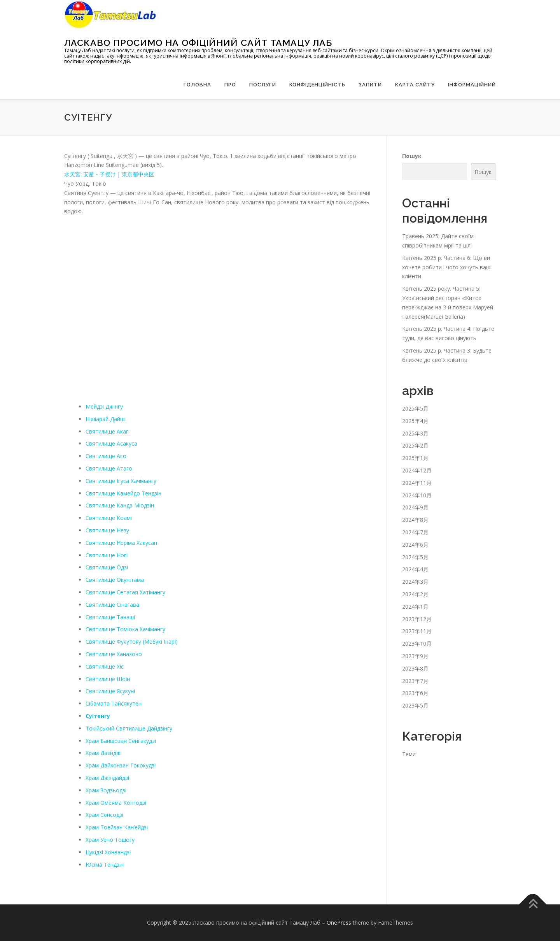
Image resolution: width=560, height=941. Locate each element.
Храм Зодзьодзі (106, 790)
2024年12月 (417, 470)
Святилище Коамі (109, 518)
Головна (197, 85)
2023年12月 (417, 619)
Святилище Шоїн (108, 679)
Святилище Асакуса (112, 443)
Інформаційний (472, 85)
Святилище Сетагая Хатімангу (126, 592)
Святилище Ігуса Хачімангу (121, 481)
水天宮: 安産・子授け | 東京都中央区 (109, 174)
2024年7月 (415, 532)
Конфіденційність (317, 85)
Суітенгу (98, 716)
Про (230, 85)
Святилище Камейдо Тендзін (124, 493)
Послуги (263, 85)
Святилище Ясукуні (110, 691)
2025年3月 (415, 433)
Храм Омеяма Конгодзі (116, 802)
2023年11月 (417, 631)
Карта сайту (415, 85)
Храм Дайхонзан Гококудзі (121, 765)
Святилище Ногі (107, 555)
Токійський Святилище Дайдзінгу (129, 728)
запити (370, 85)
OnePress (339, 923)
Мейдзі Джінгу (104, 406)
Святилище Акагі (108, 431)
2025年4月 (415, 421)
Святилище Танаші (110, 617)
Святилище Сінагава (113, 605)
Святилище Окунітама (115, 580)
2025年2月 (415, 445)
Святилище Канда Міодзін (120, 505)
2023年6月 (415, 693)
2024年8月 (415, 520)
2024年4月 (415, 569)
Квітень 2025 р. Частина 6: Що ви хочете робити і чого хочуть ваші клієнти (447, 267)
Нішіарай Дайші (106, 419)
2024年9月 (415, 507)
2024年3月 (415, 582)
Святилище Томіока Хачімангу (126, 629)
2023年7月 (415, 680)
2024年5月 (415, 557)
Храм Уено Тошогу (110, 840)
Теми (409, 754)
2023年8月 (415, 668)
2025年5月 (415, 408)
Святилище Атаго (109, 468)
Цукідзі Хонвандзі (108, 852)
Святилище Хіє (105, 666)
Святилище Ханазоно (114, 654)
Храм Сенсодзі (104, 815)
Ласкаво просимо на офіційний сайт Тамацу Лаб (198, 42)
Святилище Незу (108, 530)
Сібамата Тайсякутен (114, 703)
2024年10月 (417, 495)
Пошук (412, 155)
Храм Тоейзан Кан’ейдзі (117, 827)
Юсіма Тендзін (105, 864)
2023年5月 (415, 705)
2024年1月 (415, 607)
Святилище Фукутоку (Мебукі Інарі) (132, 642)
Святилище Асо (106, 456)
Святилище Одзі (107, 567)
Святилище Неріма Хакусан (122, 543)
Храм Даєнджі (104, 753)
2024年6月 (415, 545)
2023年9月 (415, 656)
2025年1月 (415, 458)
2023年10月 (417, 643)
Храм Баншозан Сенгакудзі (121, 740)
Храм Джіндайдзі (107, 778)
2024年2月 (415, 594)
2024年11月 (417, 483)
